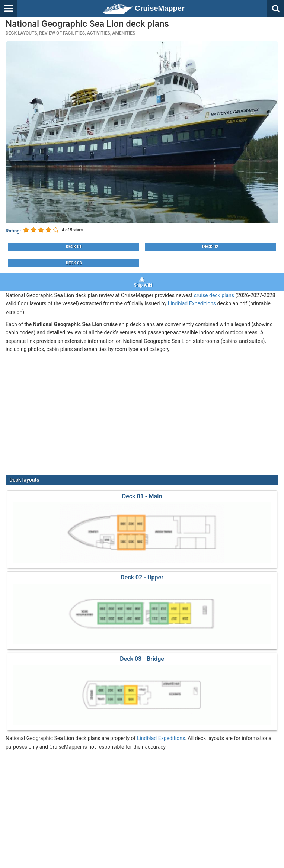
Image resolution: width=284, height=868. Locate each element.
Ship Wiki (142, 282)
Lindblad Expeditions (192, 303)
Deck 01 (74, 247)
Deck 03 (74, 263)
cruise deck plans (214, 295)
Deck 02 (210, 247)
